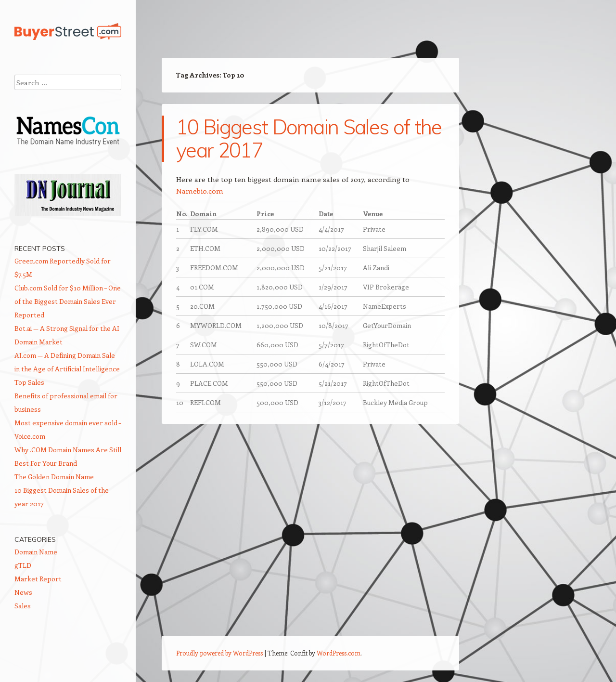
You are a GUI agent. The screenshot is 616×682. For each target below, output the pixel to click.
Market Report (38, 579)
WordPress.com (339, 653)
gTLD (23, 565)
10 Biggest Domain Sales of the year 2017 (309, 138)
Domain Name (36, 552)
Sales (23, 606)
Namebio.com (200, 191)
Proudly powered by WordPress (219, 653)
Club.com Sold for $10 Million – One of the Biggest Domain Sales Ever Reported (68, 301)
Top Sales (29, 382)
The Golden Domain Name (54, 477)
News (23, 592)
